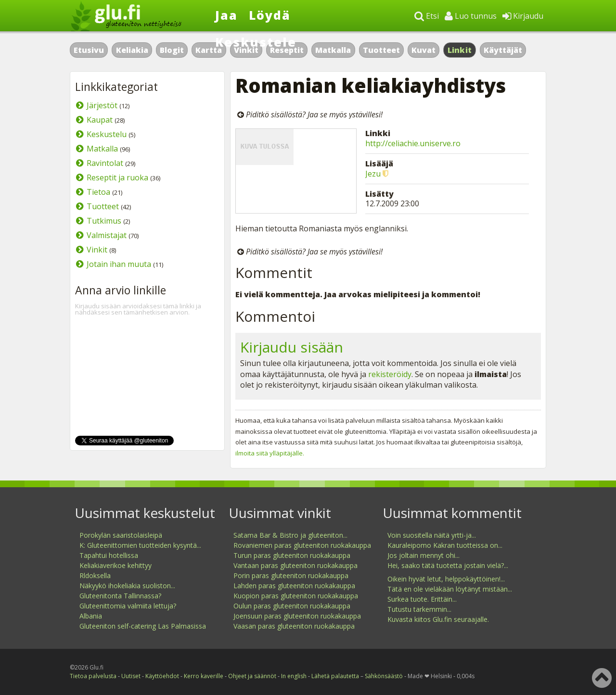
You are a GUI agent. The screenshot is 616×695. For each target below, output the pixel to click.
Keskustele (256, 42)
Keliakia (132, 50)
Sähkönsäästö (384, 676)
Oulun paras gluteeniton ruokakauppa (292, 606)
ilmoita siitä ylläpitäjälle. (270, 453)
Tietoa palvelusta (93, 676)
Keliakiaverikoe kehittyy (115, 565)
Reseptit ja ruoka (117, 177)
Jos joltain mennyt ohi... (423, 555)
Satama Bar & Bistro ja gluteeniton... (290, 535)
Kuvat (423, 50)
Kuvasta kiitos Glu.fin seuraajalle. (438, 619)
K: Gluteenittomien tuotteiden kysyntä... (140, 545)
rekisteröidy (390, 374)
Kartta (209, 50)
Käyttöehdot (162, 676)
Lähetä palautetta (335, 676)
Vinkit (97, 250)
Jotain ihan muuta (119, 264)
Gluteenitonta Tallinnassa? (120, 596)
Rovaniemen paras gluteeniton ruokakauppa (302, 545)
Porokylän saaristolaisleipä (121, 535)
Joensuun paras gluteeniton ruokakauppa (297, 616)
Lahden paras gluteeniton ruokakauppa (294, 586)
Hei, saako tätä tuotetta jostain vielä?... (448, 565)
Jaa (226, 15)
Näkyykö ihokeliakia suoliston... (127, 586)
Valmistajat (107, 235)
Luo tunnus (471, 16)
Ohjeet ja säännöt (252, 676)
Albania (91, 616)
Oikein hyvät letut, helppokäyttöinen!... (446, 579)
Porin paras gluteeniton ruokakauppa (291, 575)
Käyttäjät (503, 50)
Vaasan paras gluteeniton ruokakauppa (294, 626)
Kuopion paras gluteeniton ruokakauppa (296, 596)
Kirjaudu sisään (292, 347)
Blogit (172, 50)
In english (294, 676)
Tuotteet (381, 50)
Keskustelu (107, 134)
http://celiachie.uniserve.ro (413, 143)
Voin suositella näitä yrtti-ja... (432, 535)
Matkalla (333, 50)
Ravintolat (105, 163)
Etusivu (89, 50)
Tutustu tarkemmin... (419, 609)
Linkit (460, 50)
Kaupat (100, 120)
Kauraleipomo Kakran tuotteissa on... (445, 545)
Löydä (270, 15)
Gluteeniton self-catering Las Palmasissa (143, 626)
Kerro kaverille (204, 676)
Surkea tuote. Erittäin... (422, 599)
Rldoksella (95, 575)
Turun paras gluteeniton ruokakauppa (292, 555)
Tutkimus (104, 221)
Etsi (427, 16)
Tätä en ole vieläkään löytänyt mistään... (450, 589)
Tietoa (98, 192)
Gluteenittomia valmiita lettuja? (128, 606)
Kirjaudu (523, 16)
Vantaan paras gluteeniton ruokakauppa (295, 565)
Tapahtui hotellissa (109, 555)
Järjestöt (102, 105)
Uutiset (131, 676)
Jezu (373, 174)
